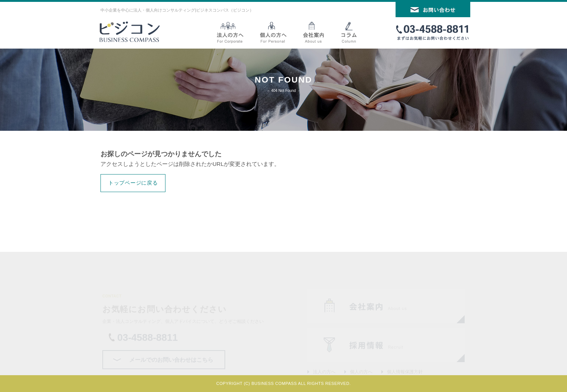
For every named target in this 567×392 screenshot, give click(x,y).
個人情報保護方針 (405, 372)
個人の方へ (361, 372)
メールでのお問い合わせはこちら (171, 360)
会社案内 (313, 32)
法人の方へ (324, 372)
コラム (349, 32)
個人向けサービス (274, 32)
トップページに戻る (133, 183)
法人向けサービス (233, 32)
